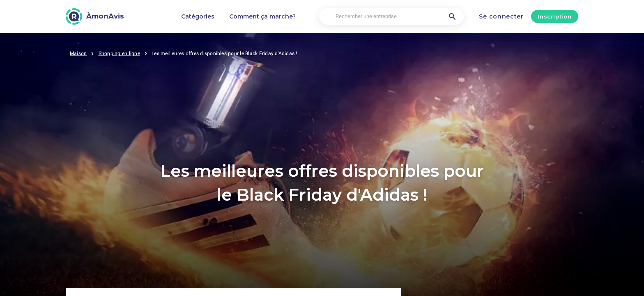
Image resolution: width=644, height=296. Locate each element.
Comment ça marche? (262, 16)
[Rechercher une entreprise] (391, 17)
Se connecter (501, 16)
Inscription (554, 16)
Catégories (198, 16)
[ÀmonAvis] (95, 16)
